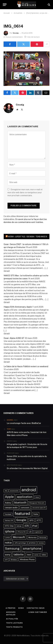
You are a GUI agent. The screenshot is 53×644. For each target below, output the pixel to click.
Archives (11, 612)
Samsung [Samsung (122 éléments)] (12, 548)
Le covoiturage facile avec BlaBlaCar (24, 423)
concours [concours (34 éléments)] (25, 507)
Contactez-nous (36, 608)
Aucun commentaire (13, 37)
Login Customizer (38, 612)
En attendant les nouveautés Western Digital (27, 468)
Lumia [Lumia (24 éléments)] (7, 538)
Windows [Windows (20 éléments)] (14, 560)
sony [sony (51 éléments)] (8, 555)
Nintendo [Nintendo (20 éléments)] (43, 538)
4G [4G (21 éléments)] (6, 491)
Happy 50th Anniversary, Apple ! (18, 307)
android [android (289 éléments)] (29, 490)
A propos (11, 608)
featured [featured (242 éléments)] (22, 513)
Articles (11, 615)
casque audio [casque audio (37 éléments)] (11, 507)
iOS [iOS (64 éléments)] (27, 526)
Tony (9, 429)
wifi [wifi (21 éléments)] (6, 560)
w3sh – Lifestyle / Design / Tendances (28, 237)
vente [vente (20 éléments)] (36, 555)
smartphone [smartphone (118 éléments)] (32, 548)
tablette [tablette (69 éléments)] (19, 554)
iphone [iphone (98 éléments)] (10, 531)
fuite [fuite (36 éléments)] (36, 514)
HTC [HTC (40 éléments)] (39, 520)
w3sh (21, 608)
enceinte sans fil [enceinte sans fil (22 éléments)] (39, 508)
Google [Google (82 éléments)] (21, 520)
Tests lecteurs (14, 623)
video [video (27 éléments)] (44, 555)
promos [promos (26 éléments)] (32, 543)
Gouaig (16, 33)
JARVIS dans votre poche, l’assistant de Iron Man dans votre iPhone (27, 434)
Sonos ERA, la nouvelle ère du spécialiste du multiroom (27, 458)
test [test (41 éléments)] (29, 555)
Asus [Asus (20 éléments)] (37, 497)
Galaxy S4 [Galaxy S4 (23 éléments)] (9, 520)
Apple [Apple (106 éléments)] (9, 497)
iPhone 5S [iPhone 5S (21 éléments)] (22, 532)
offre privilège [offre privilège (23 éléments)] (20, 543)
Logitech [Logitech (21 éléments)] (38, 532)
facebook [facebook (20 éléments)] (8, 514)
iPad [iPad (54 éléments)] (35, 526)
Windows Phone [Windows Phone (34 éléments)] (27, 559)
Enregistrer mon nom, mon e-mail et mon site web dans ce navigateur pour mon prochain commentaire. (25, 192)
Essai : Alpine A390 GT (14, 338)
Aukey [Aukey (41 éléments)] (8, 503)
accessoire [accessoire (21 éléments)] (14, 491)
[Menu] (5, 5)
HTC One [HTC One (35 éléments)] (9, 526)
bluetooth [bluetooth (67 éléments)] (20, 502)
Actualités (12, 619)
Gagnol (10, 420)
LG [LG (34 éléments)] (30, 532)
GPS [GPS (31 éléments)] (31, 520)
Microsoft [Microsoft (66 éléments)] (19, 537)
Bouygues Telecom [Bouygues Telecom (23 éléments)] (37, 503)
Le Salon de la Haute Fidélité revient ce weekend (26, 366)
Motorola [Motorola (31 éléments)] (32, 537)
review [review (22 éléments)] (41, 543)
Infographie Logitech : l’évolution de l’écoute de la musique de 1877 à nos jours (27, 446)
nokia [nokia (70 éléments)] (8, 543)
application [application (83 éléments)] (25, 497)
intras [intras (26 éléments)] (19, 526)
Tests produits (14, 627)
